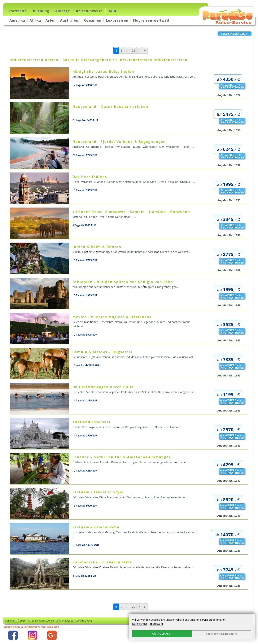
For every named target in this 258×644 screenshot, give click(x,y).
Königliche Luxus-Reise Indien (103, 72)
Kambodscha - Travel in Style (102, 562)
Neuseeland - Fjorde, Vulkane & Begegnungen (119, 142)
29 (134, 50)
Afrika (35, 20)
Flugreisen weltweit (151, 20)
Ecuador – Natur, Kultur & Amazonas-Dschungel (121, 457)
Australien (70, 20)
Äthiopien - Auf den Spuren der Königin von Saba (123, 282)
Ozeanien (93, 20)
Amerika (17, 20)
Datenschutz (140, 624)
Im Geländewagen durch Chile (103, 387)
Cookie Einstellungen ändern (222, 634)
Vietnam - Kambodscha (96, 527)
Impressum (156, 624)
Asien (51, 20)
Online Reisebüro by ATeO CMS (74, 621)
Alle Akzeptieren (162, 634)
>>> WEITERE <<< (232, 86)
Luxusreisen (117, 20)
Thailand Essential (91, 422)
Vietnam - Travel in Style (98, 492)
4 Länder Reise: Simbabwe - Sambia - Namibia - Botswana (131, 212)
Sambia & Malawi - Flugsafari (102, 352)
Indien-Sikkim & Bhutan (97, 247)
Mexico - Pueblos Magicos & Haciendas (112, 317)
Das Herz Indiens (90, 177)
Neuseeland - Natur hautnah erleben (110, 107)
